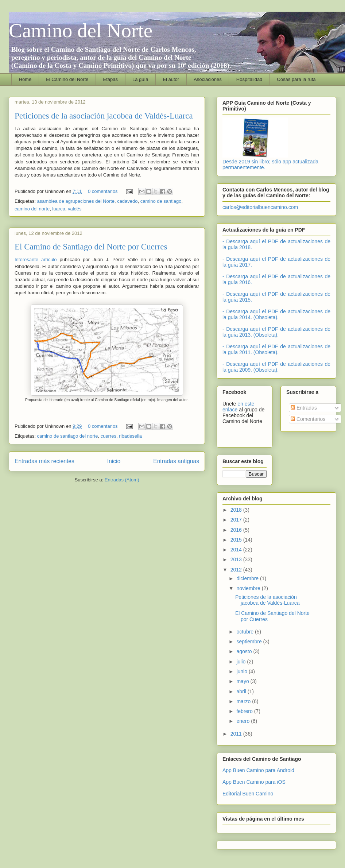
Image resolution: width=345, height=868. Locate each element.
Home (25, 79)
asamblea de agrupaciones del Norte (75, 201)
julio (242, 662)
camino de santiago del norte (67, 436)
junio (242, 671)
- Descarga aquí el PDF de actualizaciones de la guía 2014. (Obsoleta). (276, 314)
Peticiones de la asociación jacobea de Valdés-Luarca (104, 116)
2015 (237, 540)
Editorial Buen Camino (248, 794)
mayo (243, 681)
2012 (237, 570)
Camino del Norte (81, 30)
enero (244, 721)
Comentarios (308, 419)
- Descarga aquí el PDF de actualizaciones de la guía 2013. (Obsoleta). (276, 332)
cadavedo (127, 201)
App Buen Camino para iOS (254, 782)
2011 (237, 734)
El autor (171, 79)
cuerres (108, 436)
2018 (237, 510)
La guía (140, 79)
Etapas (111, 79)
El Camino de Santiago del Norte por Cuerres (91, 247)
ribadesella (130, 436)
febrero (245, 711)
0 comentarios (103, 191)
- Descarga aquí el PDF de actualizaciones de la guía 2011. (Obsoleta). (276, 349)
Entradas (304, 408)
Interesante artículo (36, 259)
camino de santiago (161, 201)
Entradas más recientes (44, 461)
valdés (75, 209)
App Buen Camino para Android (258, 770)
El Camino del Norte (67, 79)
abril (242, 691)
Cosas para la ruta (296, 79)
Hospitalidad (249, 79)
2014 (237, 550)
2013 (237, 559)
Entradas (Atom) (122, 480)
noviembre (249, 588)
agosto (245, 651)
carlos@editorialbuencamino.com (260, 207)
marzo (244, 701)
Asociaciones (208, 79)
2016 (237, 530)
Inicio (114, 461)
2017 (237, 520)
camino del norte (32, 209)
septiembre (250, 642)
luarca (59, 209)
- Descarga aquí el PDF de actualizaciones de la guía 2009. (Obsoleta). (276, 367)
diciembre (248, 578)
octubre (246, 632)
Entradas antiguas (176, 461)
